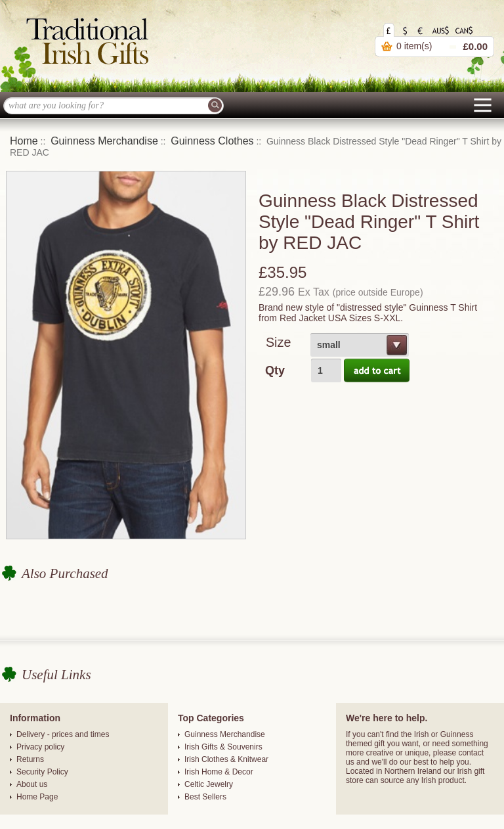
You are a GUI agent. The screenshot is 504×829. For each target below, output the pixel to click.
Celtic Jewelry (209, 784)
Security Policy (42, 772)
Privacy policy (40, 747)
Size (278, 342)
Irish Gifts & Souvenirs (223, 747)
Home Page (37, 797)
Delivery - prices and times (63, 734)
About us (32, 784)
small (329, 345)
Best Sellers (205, 797)
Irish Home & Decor (219, 772)
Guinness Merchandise (104, 141)
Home (24, 141)
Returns (30, 759)
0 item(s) (414, 46)
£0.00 (475, 46)
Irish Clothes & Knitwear (226, 759)
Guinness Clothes (212, 141)
